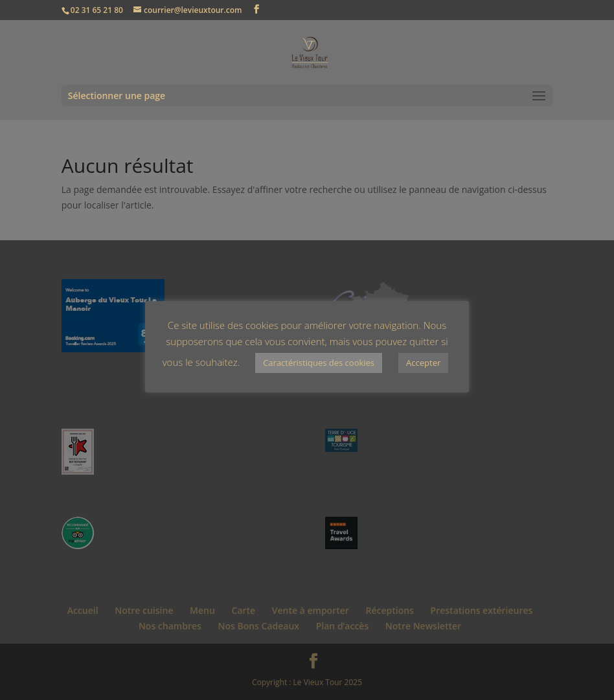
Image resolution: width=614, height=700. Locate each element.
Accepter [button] (423, 363)
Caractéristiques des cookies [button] (319, 363)
